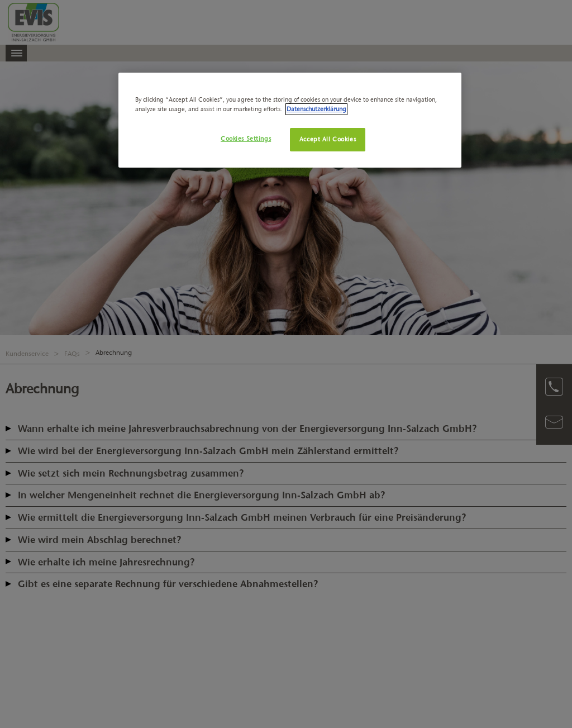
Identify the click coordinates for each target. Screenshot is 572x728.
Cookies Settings (246, 139)
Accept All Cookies (328, 139)
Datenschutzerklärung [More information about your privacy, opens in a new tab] (316, 109)
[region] (290, 120)
